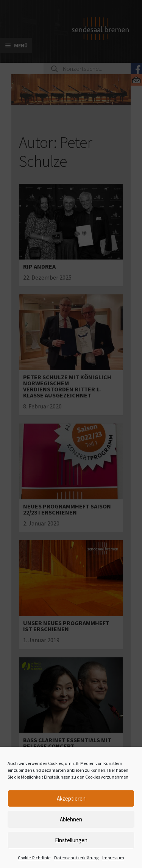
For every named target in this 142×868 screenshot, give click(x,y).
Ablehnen (71, 819)
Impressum (113, 858)
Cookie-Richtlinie (34, 858)
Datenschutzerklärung (76, 858)
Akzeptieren (71, 798)
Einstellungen (71, 840)
